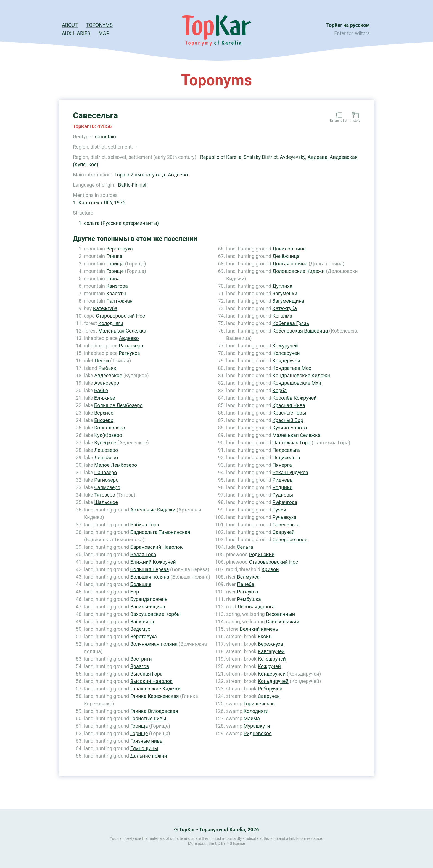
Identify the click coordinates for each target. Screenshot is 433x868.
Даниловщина (289, 249)
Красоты (116, 293)
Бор (135, 592)
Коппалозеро (110, 428)
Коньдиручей (273, 681)
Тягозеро (105, 495)
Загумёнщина (288, 301)
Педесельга (286, 450)
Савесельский (282, 622)
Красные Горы (289, 413)
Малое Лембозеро (116, 465)
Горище (115, 271)
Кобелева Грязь (291, 323)
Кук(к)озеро (108, 435)
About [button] (70, 25)
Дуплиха (282, 286)
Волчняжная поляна (154, 644)
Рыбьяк (107, 368)
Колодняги (111, 323)
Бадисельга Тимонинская (160, 532)
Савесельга (286, 525)
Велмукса (248, 577)
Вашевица (142, 622)
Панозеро (105, 472)
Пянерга (282, 465)
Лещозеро (106, 457)
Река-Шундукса (290, 472)
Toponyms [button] (99, 25)
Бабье (101, 390)
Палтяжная (119, 301)
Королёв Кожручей (295, 398)
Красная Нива (289, 405)
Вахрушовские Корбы (156, 614)
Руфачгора (285, 502)
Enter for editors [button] (352, 33)
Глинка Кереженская (155, 696)
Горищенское (259, 704)
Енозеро (104, 420)
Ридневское (258, 733)
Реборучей (270, 689)
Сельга (245, 547)
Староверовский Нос (120, 316)
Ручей (279, 510)
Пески (102, 361)
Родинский (262, 554)
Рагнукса (129, 353)
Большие (141, 584)
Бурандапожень (149, 599)
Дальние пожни (149, 756)
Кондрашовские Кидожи (301, 375)
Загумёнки (285, 293)
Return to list (339, 121)
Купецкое (105, 443)
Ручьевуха (285, 517)
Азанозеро (107, 383)
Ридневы (283, 480)
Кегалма (282, 316)
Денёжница (286, 256)
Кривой (270, 569)
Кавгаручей (271, 651)
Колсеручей (286, 353)
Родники (283, 487)
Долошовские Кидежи (299, 271)
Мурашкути (257, 726)
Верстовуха (119, 249)
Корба (280, 390)
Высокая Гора (146, 674)
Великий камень (259, 629)
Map (104, 33)
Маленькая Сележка (122, 331)
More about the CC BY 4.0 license (217, 843)
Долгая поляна (290, 264)
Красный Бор (288, 420)
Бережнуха (270, 644)
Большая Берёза (150, 569)
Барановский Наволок (157, 547)
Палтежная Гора (291, 443)
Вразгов (140, 666)
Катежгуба (105, 308)
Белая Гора (143, 554)
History (355, 121)
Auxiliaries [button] (76, 33)
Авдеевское (108, 375)
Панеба (245, 584)
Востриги (141, 659)
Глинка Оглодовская (154, 711)
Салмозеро (107, 487)
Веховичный (280, 614)
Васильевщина (148, 607)
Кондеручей (287, 361)
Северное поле (290, 539)
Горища (115, 264)
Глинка (114, 256)
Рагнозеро (131, 346)
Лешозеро (106, 450)
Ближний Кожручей (153, 562)
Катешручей (272, 659)
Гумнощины (144, 748)
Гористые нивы (148, 718)
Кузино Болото (290, 428)
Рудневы (283, 495)
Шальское (106, 502)
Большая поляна (150, 577)
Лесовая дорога (256, 607)
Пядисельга (286, 457)
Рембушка (249, 599)
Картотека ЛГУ (95, 203)
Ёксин (265, 636)
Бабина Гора (145, 525)
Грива (113, 279)
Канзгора (117, 286)
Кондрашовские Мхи (297, 383)
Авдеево (129, 338)
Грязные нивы (147, 741)
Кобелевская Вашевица (300, 331)
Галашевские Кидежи (155, 689)
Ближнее (105, 398)
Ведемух (140, 629)
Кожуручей (285, 346)
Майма (252, 718)
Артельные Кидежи (153, 510)
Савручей (284, 532)
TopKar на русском (348, 25)
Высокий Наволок (151, 681)
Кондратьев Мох (292, 368)
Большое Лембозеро (118, 405)
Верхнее (104, 413)
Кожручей (269, 666)
